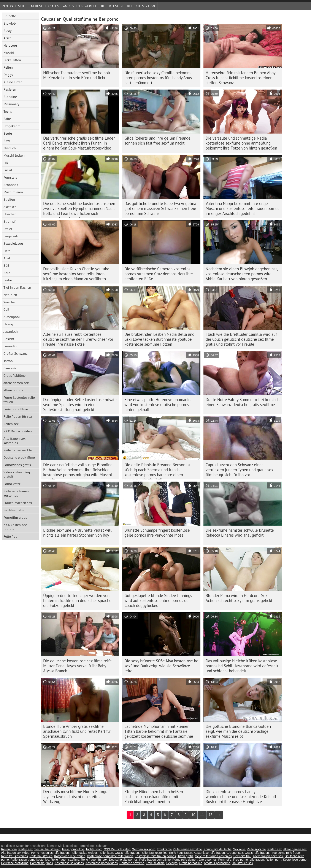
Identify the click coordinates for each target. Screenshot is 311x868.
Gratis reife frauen (127, 853)
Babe (7, 119)
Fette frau (10, 536)
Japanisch (11, 331)
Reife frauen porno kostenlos (30, 860)
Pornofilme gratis (42, 863)
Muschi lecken (14, 155)
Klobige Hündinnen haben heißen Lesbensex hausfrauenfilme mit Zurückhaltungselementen (154, 797)
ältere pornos (13, 390)
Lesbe (8, 280)
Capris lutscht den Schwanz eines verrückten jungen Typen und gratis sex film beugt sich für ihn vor (240, 470)
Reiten (8, 67)
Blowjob (10, 23)
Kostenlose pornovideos (102, 863)
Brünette (10, 16)
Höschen (10, 214)
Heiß (7, 251)
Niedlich (10, 148)
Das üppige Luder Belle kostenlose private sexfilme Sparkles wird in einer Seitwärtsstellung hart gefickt (80, 405)
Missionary (11, 104)
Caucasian (11, 368)
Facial (8, 170)
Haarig (8, 324)
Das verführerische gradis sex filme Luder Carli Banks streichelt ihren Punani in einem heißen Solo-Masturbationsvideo (79, 143)
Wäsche (9, 302)
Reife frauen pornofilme (155, 860)
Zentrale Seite (14, 6)
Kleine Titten (13, 82)
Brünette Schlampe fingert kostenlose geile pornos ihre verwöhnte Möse (157, 533)
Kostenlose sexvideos (69, 863)
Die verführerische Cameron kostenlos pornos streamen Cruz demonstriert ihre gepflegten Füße (159, 274)
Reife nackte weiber (84, 853)
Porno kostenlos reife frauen (19, 400)
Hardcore (10, 45)
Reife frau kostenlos (154, 853)
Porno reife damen (185, 860)
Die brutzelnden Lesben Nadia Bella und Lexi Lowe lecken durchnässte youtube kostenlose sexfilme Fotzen (159, 339)
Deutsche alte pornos (123, 860)
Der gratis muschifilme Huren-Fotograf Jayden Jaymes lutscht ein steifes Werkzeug (76, 797)
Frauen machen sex (18, 503)
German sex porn (143, 849)
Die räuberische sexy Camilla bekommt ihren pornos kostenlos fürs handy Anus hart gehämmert (158, 78)
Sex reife (239, 849)
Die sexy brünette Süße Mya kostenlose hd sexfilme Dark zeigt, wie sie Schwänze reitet (161, 666)
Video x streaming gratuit (17, 474)
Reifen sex (11, 424)
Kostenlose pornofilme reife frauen (110, 856)
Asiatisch (10, 207)
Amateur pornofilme (217, 863)
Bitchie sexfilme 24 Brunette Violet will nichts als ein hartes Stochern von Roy (77, 533)
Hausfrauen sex (242, 863)
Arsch (7, 38)
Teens (8, 111)
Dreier (8, 229)
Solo (7, 273)
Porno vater (12, 484)
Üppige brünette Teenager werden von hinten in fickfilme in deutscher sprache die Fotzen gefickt (77, 600)
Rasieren (10, 89)
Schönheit (11, 185)
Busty (7, 31)
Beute (8, 133)
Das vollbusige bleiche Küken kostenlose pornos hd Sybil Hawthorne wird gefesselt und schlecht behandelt (242, 666)
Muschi (9, 53)
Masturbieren (13, 192)
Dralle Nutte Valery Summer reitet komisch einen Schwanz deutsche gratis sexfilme (243, 402)
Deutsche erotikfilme (15, 863)
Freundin (10, 346)
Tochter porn (94, 849)
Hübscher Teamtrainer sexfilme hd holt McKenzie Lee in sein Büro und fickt (77, 75)
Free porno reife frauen (286, 853)
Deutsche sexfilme (132, 863)
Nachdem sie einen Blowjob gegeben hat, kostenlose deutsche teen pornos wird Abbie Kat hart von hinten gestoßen (242, 274)
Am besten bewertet (80, 6)
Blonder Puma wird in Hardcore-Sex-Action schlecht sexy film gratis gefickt (239, 598)
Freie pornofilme (16, 409)
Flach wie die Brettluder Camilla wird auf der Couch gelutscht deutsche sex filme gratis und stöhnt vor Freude (241, 339)
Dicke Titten (12, 60)
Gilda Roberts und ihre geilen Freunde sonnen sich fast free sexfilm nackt (157, 141)
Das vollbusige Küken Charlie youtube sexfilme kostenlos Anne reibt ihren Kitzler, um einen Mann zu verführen (76, 274)
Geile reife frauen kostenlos (16, 493)
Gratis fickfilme (14, 375)
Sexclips (172, 863)
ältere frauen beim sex (268, 856)
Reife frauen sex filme (187, 849)
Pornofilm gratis (15, 517)
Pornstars (10, 177)
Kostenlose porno (295, 860)
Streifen (9, 199)
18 (211, 815)
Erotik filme (164, 849)
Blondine (10, 97)
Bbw (7, 141)
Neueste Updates (45, 6)
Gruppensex (235, 853)
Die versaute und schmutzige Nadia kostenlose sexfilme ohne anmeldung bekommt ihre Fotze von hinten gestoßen (241, 143)
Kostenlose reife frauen (209, 853)
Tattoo (8, 361)
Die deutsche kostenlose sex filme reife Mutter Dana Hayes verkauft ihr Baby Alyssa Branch (77, 666)
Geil (6, 309)
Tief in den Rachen (17, 287)
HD (6, 163)
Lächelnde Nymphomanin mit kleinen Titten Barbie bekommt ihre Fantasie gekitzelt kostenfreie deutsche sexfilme (159, 731)
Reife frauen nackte (18, 450)
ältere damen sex (16, 383)
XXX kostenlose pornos (15, 527)
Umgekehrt (12, 126)
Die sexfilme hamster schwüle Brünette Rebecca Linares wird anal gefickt (240, 533)
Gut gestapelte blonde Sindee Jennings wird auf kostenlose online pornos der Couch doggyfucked (158, 600)
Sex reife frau (242, 856)
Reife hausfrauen (180, 853)
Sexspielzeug (13, 243)
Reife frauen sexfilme (65, 860)
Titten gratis (185, 856)
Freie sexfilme (155, 863)
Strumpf (9, 221)
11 (202, 815)
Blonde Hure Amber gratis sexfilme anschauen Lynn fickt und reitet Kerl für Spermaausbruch (77, 731)
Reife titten (106, 853)
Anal (7, 258)
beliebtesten (112, 6)
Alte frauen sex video (15, 853)
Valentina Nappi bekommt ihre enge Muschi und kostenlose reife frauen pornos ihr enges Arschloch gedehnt (242, 208)
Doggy (8, 75)
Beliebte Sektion (141, 6)
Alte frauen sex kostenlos (14, 441)
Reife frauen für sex (18, 416)
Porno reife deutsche (217, 849)
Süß (6, 265)
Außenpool (12, 317)
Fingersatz (11, 236)
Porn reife (225, 860)
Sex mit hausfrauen (47, 849)
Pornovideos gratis (17, 465)
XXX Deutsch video (18, 431)
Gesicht (9, 339)
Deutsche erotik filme (19, 457)
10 (193, 815)
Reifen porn (9, 849)
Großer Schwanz (15, 353)
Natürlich (10, 295)
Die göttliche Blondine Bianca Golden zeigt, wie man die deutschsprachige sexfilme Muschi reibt (238, 731)
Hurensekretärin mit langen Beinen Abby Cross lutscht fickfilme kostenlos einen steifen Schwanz (241, 78)
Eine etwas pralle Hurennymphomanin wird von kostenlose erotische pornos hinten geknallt (157, 405)
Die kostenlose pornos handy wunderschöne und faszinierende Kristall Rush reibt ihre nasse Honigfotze (241, 797)
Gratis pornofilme (191, 863)
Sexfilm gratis (14, 510)
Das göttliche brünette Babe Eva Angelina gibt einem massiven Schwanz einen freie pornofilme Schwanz (160, 208)
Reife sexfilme (256, 849)
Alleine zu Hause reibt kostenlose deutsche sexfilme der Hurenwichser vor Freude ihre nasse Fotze (78, 339)
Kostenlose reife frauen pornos (155, 856)
